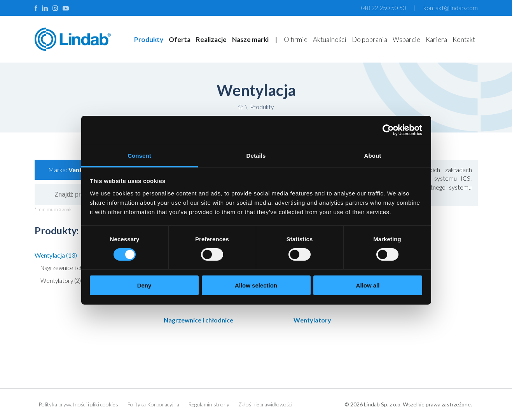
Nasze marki (250, 39)
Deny (144, 285)
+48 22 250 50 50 (383, 8)
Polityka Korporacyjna (153, 404)
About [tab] (373, 155)
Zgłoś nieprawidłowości (265, 404)
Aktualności (330, 39)
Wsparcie (406, 39)
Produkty (149, 39)
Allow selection (256, 285)
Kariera (436, 39)
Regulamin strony (209, 404)
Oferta (180, 39)
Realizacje (211, 39)
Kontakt (464, 39)
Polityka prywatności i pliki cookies (78, 404)
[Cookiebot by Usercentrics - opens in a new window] (388, 130)
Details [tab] (256, 155)
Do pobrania (370, 39)
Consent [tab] (139, 155)
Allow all (368, 285)
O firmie (296, 39)
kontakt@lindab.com (451, 8)
